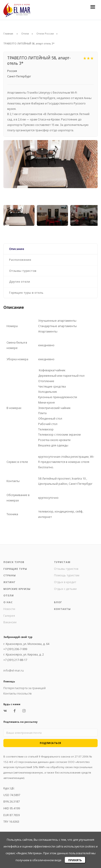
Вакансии (10, 622)
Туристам (62, 562)
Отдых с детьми (65, 589)
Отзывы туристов (66, 569)
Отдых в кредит (65, 582)
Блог (58, 602)
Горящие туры (15, 569)
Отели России (45, 33)
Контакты (62, 609)
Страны (10, 575)
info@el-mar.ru (14, 670)
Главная (8, 33)
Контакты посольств (18, 693)
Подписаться (50, 743)
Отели (25, 33)
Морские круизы (17, 589)
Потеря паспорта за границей (25, 688)
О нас (8, 602)
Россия (12, 71)
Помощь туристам (67, 575)
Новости (9, 609)
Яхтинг (9, 582)
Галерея (9, 616)
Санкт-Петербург (19, 76)
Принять (75, 860)
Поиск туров (14, 562)
